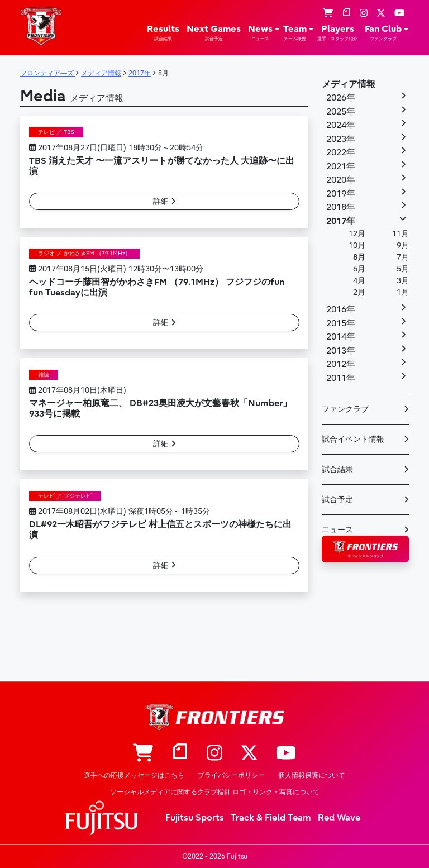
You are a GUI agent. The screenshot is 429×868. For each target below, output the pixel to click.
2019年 (341, 194)
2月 (359, 292)
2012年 (341, 364)
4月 (359, 281)
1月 (403, 292)
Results (163, 33)
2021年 (341, 166)
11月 (401, 234)
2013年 (341, 351)
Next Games (214, 33)
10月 (357, 245)
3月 (403, 281)
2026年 (341, 98)
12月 (357, 234)
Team (295, 33)
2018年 (341, 207)
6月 (359, 269)
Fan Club (383, 33)
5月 (403, 269)
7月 (403, 257)
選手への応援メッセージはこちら (134, 775)
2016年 (341, 309)
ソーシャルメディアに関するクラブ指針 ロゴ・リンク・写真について (215, 792)
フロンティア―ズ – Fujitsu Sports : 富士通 (41, 27)
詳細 (165, 201)
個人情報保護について (312, 775)
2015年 (341, 323)
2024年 (341, 125)
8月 (359, 257)
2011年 (341, 378)
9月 (403, 245)
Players (337, 33)
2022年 (341, 152)
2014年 (341, 337)
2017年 (341, 221)
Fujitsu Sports (195, 818)
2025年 (341, 112)
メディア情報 (349, 84)
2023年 (341, 139)
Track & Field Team (271, 818)
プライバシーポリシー (231, 775)
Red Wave (339, 818)
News (260, 33)
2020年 (341, 180)
